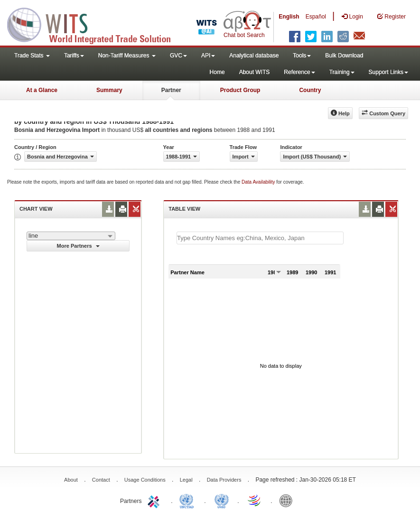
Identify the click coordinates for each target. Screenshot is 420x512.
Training (342, 72)
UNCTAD (188, 500)
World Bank (288, 500)
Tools (302, 56)
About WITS (255, 72)
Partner (171, 90)
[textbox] (260, 238)
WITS (95, 24)
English (289, 17)
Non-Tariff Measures (127, 56)
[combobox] (71, 236)
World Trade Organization (255, 500)
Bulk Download (344, 56)
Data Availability (259, 182)
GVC (178, 56)
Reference (299, 72)
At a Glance (42, 90)
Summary (109, 90)
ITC (155, 500)
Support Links (388, 72)
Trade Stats (32, 56)
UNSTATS (222, 500)
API (208, 56)
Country (310, 90)
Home (217, 72)
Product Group (240, 90)
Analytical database (254, 56)
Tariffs (74, 56)
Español (316, 17)
